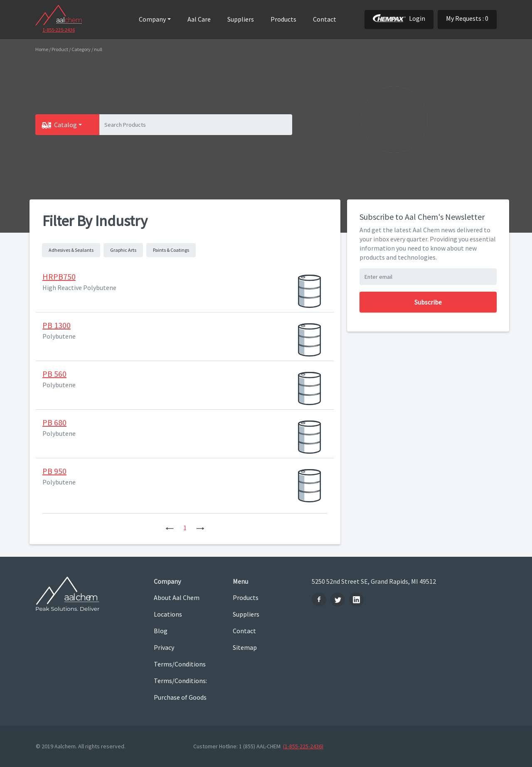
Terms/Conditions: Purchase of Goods (180, 689)
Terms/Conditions (180, 664)
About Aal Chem (177, 597)
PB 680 (54, 422)
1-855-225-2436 (59, 30)
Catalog (65, 125)
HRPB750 (59, 277)
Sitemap (245, 647)
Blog (161, 631)
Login (399, 18)
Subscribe (428, 302)
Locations (168, 614)
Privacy (164, 647)
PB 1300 (57, 325)
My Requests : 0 (467, 18)
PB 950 (54, 471)
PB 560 (54, 374)
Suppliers (241, 19)
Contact (325, 19)
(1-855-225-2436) (303, 746)
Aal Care (199, 19)
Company (152, 19)
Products (283, 19)
